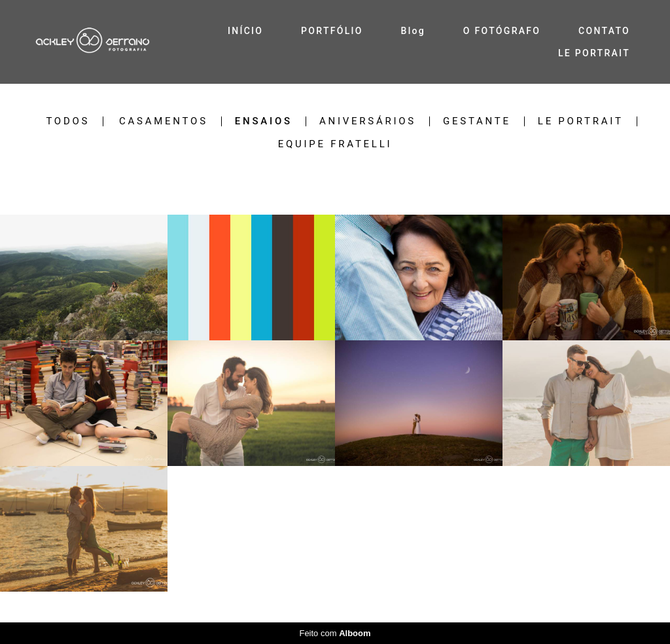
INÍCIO (245, 31)
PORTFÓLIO (332, 31)
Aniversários (368, 121)
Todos (68, 121)
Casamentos (164, 121)
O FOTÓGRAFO (502, 31)
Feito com (335, 633)
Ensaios (264, 121)
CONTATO (604, 31)
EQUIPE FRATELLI (335, 144)
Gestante (477, 121)
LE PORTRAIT (594, 53)
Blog (414, 31)
